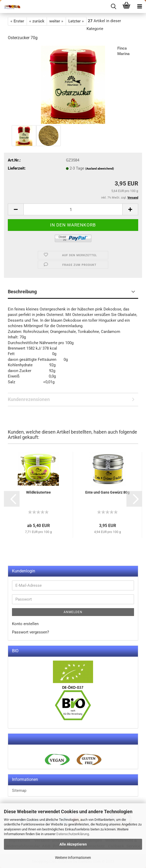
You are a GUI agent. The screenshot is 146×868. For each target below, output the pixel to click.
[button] (12, 499)
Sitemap (19, 791)
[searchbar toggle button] (113, 7)
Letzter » (76, 21)
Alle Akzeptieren (73, 844)
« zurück (37, 21)
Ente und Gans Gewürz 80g (107, 492)
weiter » (56, 21)
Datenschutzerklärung (73, 834)
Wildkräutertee (38, 492)
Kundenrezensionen (29, 399)
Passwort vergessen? (31, 632)
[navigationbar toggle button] (139, 7)
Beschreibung (22, 292)
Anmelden (73, 612)
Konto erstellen (25, 624)
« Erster (17, 21)
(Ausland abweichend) (100, 169)
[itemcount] (73, 209)
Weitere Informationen (73, 858)
